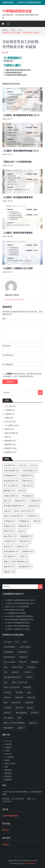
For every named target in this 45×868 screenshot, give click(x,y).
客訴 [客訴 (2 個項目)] (7, 501)
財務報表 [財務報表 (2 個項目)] (28, 552)
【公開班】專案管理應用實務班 (18, 233)
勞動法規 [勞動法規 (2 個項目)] (28, 481)
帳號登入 (6, 830)
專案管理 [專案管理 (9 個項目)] (20, 501)
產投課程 (8, 445)
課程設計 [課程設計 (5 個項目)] (22, 547)
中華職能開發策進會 (17, 11)
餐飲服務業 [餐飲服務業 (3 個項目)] (25, 567)
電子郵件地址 (9, 355)
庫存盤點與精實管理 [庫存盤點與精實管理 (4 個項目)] (14, 506)
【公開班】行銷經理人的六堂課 (18, 268)
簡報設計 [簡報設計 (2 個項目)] (9, 526)
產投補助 (8, 441)
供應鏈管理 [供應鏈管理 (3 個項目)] (27, 476)
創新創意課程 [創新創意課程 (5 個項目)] (11, 481)
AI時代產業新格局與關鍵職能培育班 (19, 620)
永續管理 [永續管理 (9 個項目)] (33, 506)
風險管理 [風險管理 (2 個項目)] (9, 567)
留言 (5, 319)
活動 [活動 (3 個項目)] (7, 511)
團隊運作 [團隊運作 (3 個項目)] (9, 491)
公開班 (7, 418)
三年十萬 (8, 406)
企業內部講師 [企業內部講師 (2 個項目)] (11, 471)
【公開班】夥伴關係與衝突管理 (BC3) (21, 115)
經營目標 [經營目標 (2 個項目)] (24, 526)
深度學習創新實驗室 (10, 816)
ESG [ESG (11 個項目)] (23, 466)
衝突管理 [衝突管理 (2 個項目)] (25, 541)
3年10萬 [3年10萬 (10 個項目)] (9, 466)
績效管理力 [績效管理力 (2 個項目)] (10, 536)
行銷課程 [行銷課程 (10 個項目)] (10, 541)
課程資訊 (8, 448)
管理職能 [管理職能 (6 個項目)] (24, 521)
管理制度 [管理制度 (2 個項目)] (9, 521)
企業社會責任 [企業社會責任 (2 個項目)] (30, 471)
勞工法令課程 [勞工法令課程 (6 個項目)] (11, 486)
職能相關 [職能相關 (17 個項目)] (26, 536)
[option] (29, 3)
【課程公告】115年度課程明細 (17, 162)
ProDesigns (30, 863)
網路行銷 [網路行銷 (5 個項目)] (9, 531)
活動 (6, 437)
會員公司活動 (10, 433)
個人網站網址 (8, 364)
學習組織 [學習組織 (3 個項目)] (27, 496)
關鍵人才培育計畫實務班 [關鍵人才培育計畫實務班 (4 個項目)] (16, 562)
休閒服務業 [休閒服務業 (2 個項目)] (10, 476)
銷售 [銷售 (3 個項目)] (24, 557)
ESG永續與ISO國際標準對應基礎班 (19, 616)
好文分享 (8, 422)
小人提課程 (9, 425)
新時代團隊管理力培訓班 (14, 610)
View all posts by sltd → (16, 300)
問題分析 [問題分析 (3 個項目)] (27, 486)
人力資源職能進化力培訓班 (15, 613)
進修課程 (8, 452)
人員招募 (8, 410)
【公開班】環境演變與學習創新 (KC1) (21, 151)
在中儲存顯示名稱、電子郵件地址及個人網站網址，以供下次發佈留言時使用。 (22, 375)
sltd (6, 52)
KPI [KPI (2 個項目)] (34, 466)
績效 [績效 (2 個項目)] (22, 531)
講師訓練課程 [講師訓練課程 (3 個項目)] (11, 552)
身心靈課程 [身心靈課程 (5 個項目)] (10, 557)
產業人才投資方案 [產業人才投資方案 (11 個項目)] (24, 511)
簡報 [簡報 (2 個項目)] (37, 521)
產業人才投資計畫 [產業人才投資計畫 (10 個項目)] (13, 516)
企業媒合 (8, 414)
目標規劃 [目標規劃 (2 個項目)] (33, 516)
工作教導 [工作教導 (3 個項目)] (35, 501)
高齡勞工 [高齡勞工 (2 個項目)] (9, 572)
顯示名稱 (7, 346)
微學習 (7, 429)
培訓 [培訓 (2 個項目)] (22, 491)
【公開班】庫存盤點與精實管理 (18, 197)
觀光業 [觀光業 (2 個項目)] (8, 547)
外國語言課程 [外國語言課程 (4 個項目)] (11, 496)
